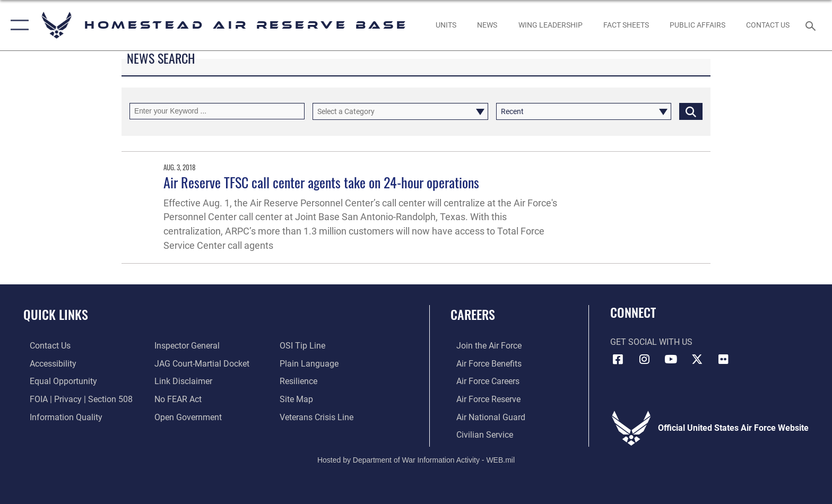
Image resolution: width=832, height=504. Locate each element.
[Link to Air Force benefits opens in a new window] (483, 364)
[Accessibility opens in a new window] (47, 364)
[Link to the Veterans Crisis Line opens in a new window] (319, 417)
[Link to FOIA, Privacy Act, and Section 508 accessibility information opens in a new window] (75, 399)
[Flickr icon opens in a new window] (723, 359)
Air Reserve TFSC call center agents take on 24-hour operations (321, 182)
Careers (473, 314)
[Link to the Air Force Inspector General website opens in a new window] (185, 346)
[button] (17, 25)
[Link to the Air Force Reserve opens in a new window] (483, 399)
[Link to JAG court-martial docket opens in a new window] (200, 364)
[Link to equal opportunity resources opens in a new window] (57, 381)
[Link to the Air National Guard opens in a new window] (485, 417)
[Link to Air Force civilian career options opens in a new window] (479, 434)
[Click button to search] (691, 111)
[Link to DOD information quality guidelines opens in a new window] (60, 417)
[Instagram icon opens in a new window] (644, 359)
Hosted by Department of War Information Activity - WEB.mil (416, 459)
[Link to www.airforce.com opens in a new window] (483, 346)
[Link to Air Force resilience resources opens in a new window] (301, 381)
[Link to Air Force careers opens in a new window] (482, 381)
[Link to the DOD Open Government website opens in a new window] (187, 417)
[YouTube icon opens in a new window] (671, 359)
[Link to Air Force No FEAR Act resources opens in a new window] (176, 399)
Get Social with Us (651, 342)
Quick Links (56, 314)
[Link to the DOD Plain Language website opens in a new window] (311, 364)
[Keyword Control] (217, 111)
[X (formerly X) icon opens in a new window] (697, 359)
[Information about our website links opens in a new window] (182, 381)
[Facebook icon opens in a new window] (618, 359)
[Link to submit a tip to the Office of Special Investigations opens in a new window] (305, 346)
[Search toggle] (812, 25)
